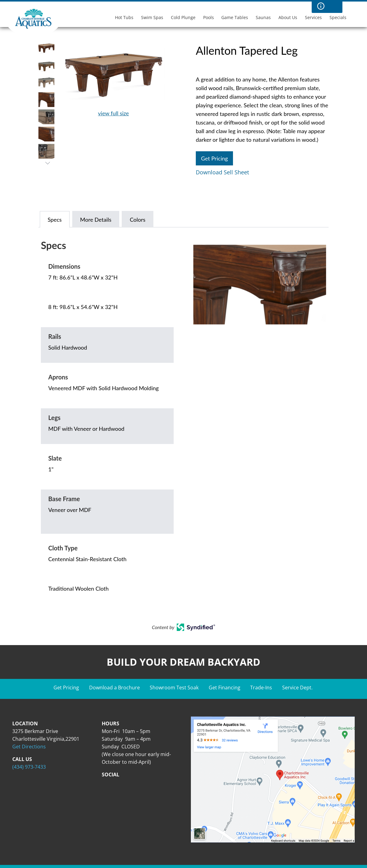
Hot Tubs (124, 17)
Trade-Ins (261, 688)
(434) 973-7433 (29, 767)
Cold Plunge (183, 17)
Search (333, 6)
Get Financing (225, 688)
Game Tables (235, 17)
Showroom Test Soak (174, 688)
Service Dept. (297, 688)
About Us (288, 17)
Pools (209, 17)
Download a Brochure (114, 688)
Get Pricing (214, 158)
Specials (338, 17)
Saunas (263, 17)
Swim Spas (152, 17)
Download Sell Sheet (222, 172)
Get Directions (29, 747)
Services (313, 17)
